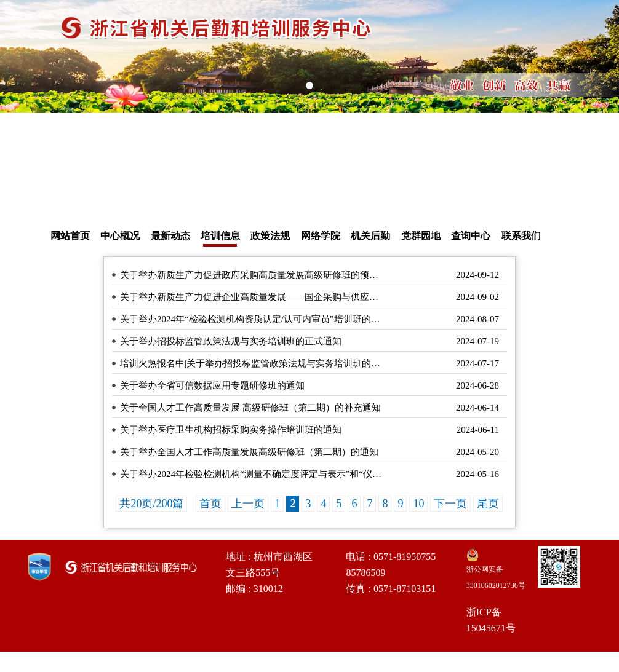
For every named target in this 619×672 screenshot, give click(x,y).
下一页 (450, 504)
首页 (210, 504)
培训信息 (220, 236)
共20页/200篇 (151, 504)
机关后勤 (370, 236)
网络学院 (321, 236)
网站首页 (70, 236)
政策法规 (270, 236)
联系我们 (521, 236)
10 (418, 504)
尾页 (488, 504)
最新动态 (170, 236)
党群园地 (421, 236)
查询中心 (471, 236)
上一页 (248, 504)
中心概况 (120, 236)
